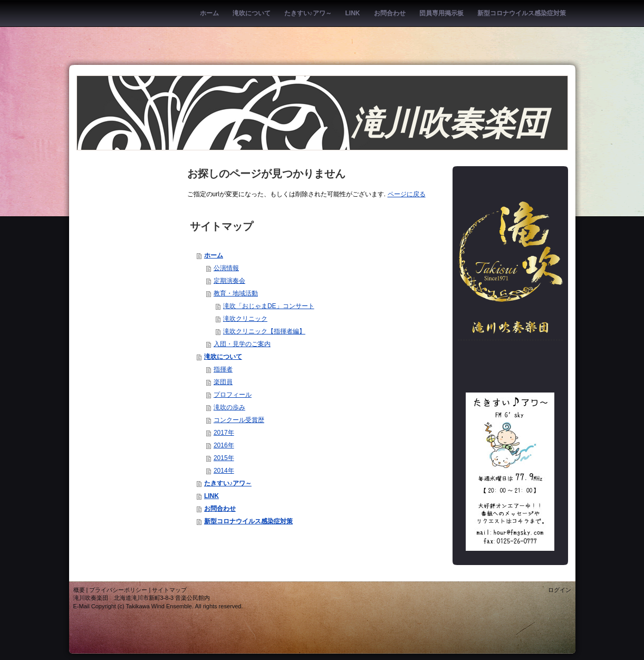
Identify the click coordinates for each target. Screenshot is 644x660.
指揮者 (223, 369)
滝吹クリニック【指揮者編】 (264, 331)
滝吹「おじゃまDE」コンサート (269, 306)
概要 (79, 590)
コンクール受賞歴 (239, 420)
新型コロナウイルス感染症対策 (248, 521)
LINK (212, 496)
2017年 (224, 433)
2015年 (224, 458)
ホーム (214, 255)
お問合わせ (220, 509)
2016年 (224, 445)
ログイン (560, 590)
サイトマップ (169, 590)
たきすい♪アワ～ (228, 483)
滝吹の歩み (229, 407)
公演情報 (226, 268)
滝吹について (223, 357)
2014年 (224, 471)
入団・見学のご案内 (242, 344)
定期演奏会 (229, 281)
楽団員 (223, 382)
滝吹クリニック (245, 319)
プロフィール (233, 395)
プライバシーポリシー (118, 590)
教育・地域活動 (236, 293)
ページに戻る (407, 194)
